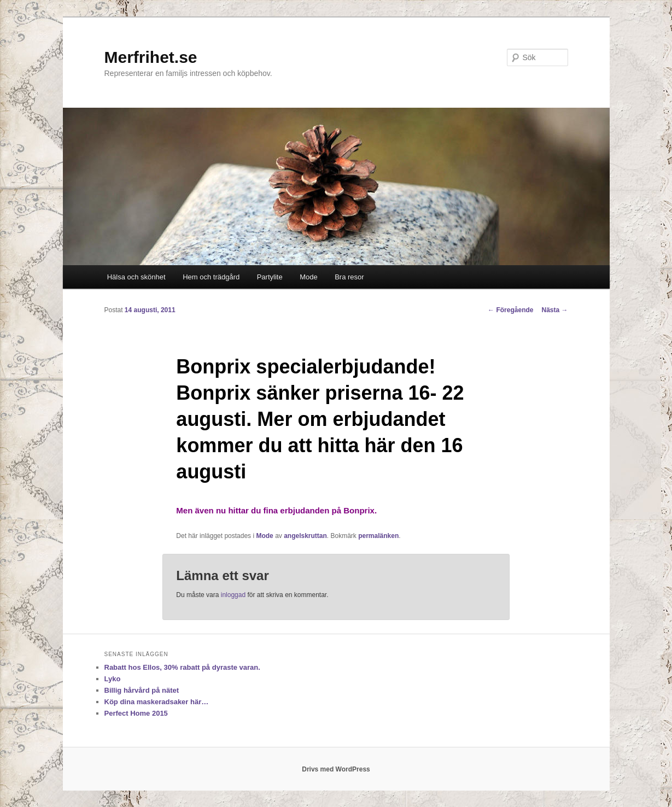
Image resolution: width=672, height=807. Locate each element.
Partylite (270, 277)
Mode (309, 277)
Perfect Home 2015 (136, 713)
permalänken (378, 536)
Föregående (510, 310)
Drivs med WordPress (336, 769)
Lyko (113, 679)
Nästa (554, 310)
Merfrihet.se (151, 57)
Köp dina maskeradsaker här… (157, 702)
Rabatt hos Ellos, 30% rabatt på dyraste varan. (182, 667)
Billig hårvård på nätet (142, 690)
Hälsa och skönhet (136, 277)
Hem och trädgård (211, 277)
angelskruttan (305, 536)
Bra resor (349, 277)
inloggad (233, 595)
